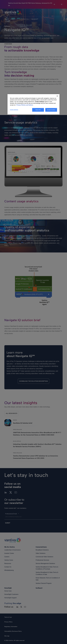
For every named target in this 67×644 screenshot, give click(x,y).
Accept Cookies (51, 110)
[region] (33, 104)
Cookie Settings (39, 102)
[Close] (57, 96)
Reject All (38, 110)
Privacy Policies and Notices (25, 105)
